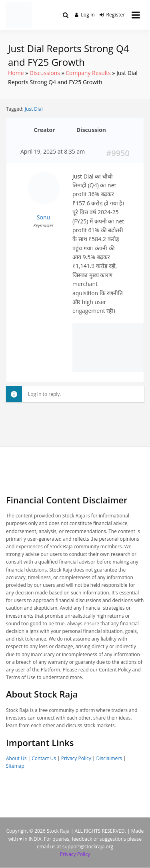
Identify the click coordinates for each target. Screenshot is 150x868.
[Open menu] (136, 15)
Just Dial (34, 109)
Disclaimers (109, 758)
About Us (16, 758)
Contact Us (44, 758)
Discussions (45, 73)
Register (112, 15)
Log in (85, 15)
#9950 (118, 153)
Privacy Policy (76, 758)
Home (16, 73)
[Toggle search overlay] (66, 15)
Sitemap (15, 766)
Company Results (88, 73)
